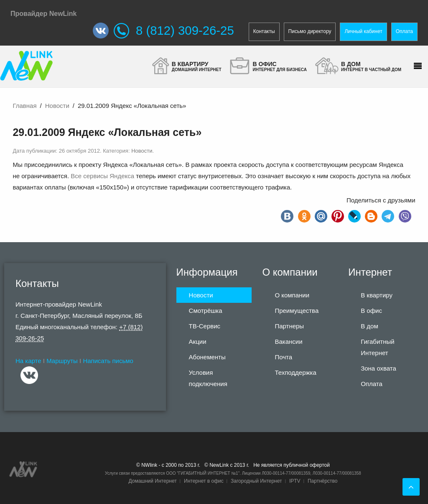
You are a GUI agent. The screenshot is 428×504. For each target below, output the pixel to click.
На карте (28, 361)
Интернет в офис (204, 481)
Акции (198, 342)
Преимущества (297, 311)
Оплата (404, 31)
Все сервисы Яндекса (102, 176)
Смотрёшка (206, 311)
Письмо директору (310, 31)
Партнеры (289, 326)
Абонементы (207, 357)
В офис (371, 311)
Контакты (264, 31)
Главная (24, 106)
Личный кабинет (363, 31)
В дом (369, 326)
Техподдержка (295, 372)
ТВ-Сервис (205, 326)
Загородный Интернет (256, 481)
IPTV (295, 481)
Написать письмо (108, 361)
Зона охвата (378, 368)
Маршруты (62, 361)
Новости (57, 106)
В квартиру (377, 295)
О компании (292, 295)
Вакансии (288, 342)
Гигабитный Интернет (377, 347)
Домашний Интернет (152, 481)
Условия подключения (208, 378)
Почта (283, 357)
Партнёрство (323, 481)
